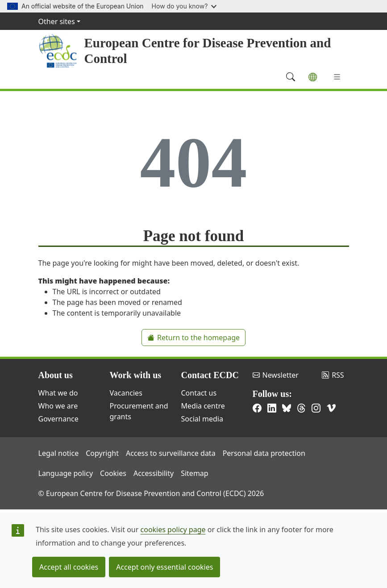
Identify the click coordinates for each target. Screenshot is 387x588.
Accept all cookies (69, 567)
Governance (58, 419)
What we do (58, 393)
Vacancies (126, 393)
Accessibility (154, 473)
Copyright (102, 453)
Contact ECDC (210, 375)
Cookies (113, 473)
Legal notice (59, 453)
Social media (202, 419)
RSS (333, 375)
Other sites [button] (57, 21)
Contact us (199, 393)
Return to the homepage (193, 338)
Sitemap (195, 473)
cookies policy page (173, 530)
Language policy (66, 473)
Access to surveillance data (171, 453)
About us (56, 375)
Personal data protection (264, 453)
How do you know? (184, 6)
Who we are (58, 406)
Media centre (203, 406)
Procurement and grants (139, 411)
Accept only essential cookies (164, 567)
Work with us (136, 375)
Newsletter (276, 375)
